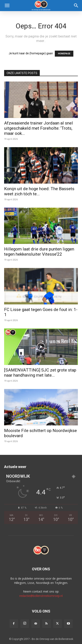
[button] (7, 6)
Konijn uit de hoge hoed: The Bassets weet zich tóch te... (39, 191)
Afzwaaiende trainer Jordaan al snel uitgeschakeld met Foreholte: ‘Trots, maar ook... (39, 128)
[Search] (76, 6)
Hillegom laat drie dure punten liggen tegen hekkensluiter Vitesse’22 (39, 252)
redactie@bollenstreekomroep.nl (41, 596)
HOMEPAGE (64, 54)
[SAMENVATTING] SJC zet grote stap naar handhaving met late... (40, 373)
